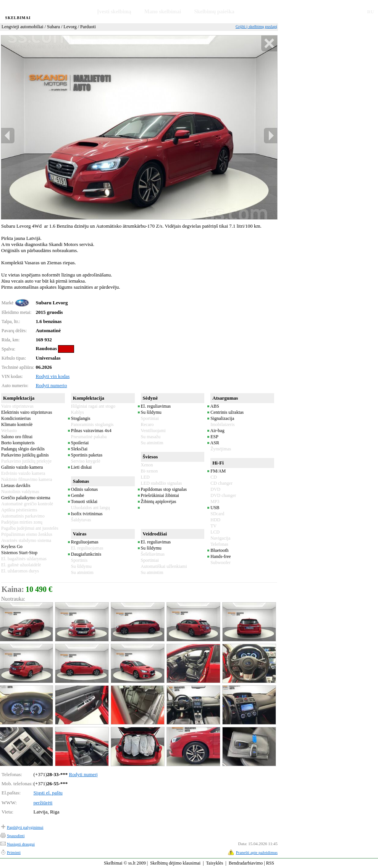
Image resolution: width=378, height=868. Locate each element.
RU (371, 12)
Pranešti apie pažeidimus (257, 852)
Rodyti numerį (83, 774)
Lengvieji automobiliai (23, 27)
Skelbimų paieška (214, 12)
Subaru (53, 27)
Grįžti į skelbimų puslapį (256, 26)
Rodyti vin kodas (52, 376)
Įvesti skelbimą (114, 12)
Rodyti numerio (51, 385)
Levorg (70, 27)
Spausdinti (16, 836)
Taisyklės (214, 863)
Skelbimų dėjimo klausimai (175, 863)
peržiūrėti (43, 803)
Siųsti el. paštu (48, 793)
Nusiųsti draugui (21, 844)
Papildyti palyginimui (25, 827)
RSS (270, 863)
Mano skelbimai (163, 12)
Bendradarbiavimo (246, 863)
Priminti (14, 852)
